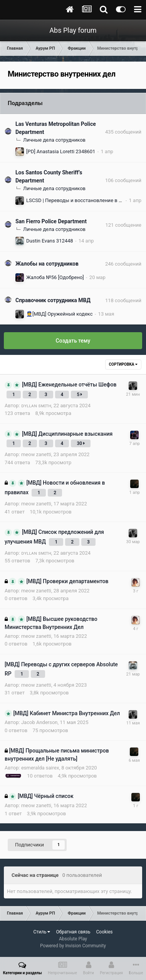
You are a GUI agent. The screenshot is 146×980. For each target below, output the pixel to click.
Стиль (42, 932)
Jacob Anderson (39, 722)
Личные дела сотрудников (54, 140)
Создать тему (73, 341)
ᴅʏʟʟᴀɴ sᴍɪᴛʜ (36, 406)
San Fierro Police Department (51, 221)
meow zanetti (36, 454)
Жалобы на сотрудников (47, 264)
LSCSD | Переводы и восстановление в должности (86, 200)
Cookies (104, 932)
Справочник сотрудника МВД (53, 300)
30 (81, 443)
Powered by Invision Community (73, 946)
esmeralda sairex (40, 768)
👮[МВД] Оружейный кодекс (60, 314)
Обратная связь (73, 932)
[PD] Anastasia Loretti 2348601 (61, 151)
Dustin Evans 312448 (50, 241)
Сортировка (123, 364)
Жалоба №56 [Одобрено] (55, 277)
